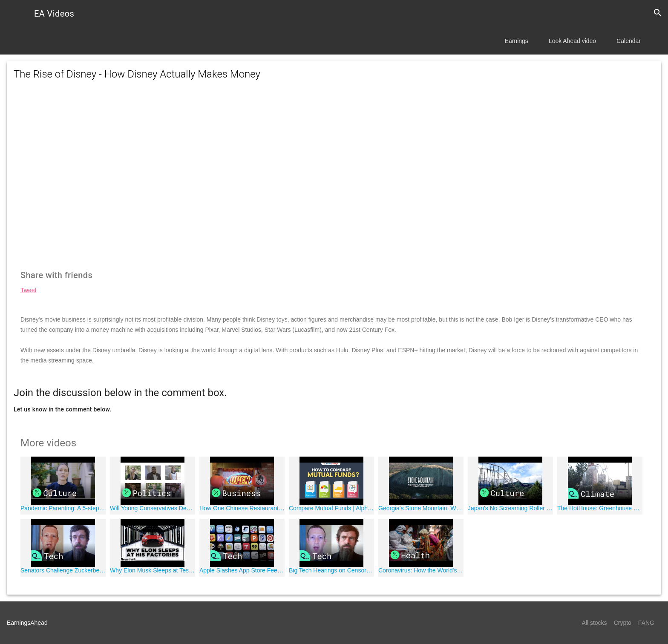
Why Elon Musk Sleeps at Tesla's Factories (153, 570)
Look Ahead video (572, 41)
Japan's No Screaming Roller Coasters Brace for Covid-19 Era (510, 508)
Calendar (629, 41)
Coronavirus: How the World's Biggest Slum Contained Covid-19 (421, 570)
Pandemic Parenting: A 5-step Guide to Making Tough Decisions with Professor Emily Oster (63, 508)
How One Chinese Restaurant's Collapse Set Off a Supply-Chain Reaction (242, 508)
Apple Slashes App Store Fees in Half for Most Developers (242, 570)
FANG (646, 623)
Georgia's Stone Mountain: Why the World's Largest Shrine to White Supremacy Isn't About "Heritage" (421, 508)
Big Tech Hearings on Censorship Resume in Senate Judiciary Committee (331, 570)
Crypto (623, 623)
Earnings (517, 41)
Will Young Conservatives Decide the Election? (153, 508)
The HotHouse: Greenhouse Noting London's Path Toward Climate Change (600, 508)
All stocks (595, 623)
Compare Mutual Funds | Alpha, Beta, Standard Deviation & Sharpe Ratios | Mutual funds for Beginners (331, 508)
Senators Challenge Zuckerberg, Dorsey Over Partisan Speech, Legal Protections (63, 570)
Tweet (28, 290)
